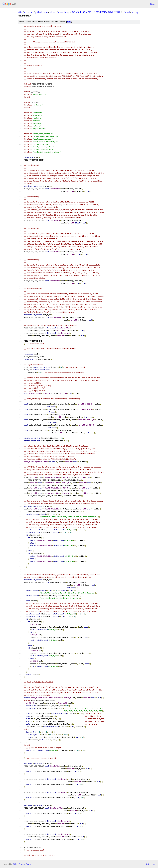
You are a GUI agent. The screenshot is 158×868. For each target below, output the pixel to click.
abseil (53, 12)
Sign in (153, 4)
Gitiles (15, 864)
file (69, 22)
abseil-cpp (64, 12)
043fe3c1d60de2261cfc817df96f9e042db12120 (96, 12)
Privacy (22, 864)
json (154, 864)
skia (20, 12)
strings (136, 12)
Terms (29, 864)
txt (148, 864)
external (29, 12)
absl (127, 12)
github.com (41, 12)
